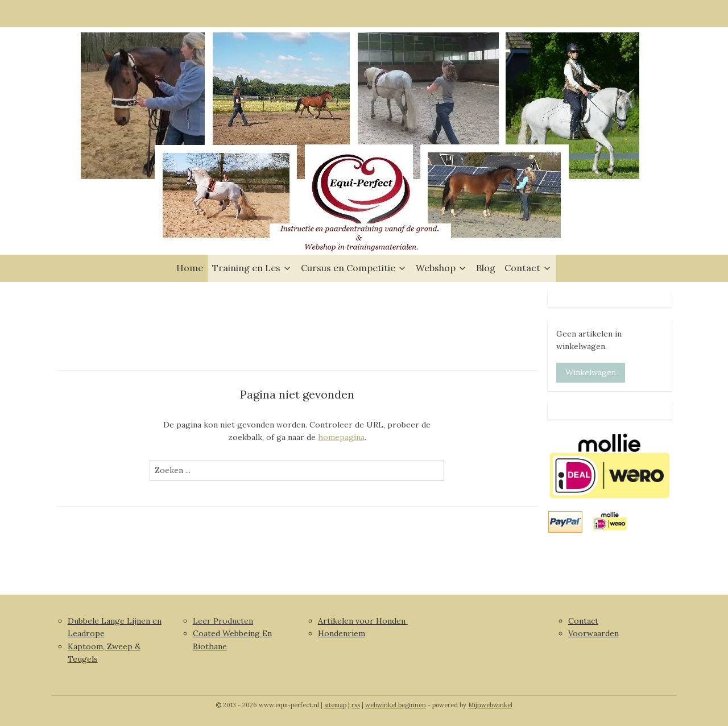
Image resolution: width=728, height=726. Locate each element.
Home (190, 268)
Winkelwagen (591, 372)
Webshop (441, 268)
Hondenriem (342, 633)
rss (356, 705)
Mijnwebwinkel (490, 705)
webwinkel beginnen (396, 705)
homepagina (341, 437)
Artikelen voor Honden (363, 621)
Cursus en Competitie (354, 268)
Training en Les (252, 268)
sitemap (335, 705)
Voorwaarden (593, 633)
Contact (528, 268)
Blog (486, 268)
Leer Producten (223, 621)
